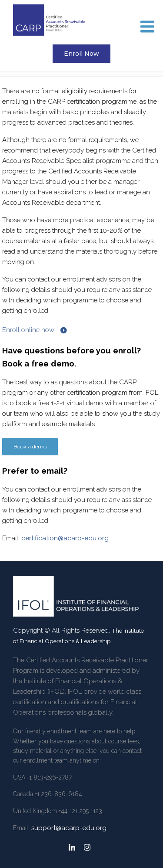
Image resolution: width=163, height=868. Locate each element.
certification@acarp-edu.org (65, 538)
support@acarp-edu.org (69, 828)
